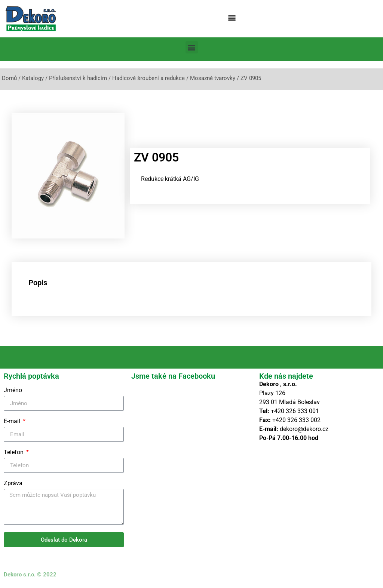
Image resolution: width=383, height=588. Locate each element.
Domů (9, 78)
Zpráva (13, 484)
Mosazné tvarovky (213, 78)
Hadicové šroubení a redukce (148, 78)
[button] (232, 17)
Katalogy (33, 78)
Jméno (13, 390)
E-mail (13, 421)
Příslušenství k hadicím (78, 78)
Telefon (14, 452)
